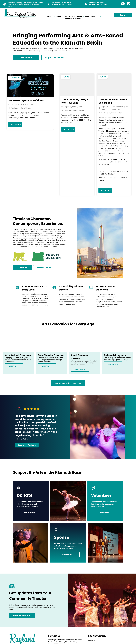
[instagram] (129, 4)
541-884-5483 (66, 3)
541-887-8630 (66, 5)
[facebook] (123, 4)
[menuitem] (50, 16)
